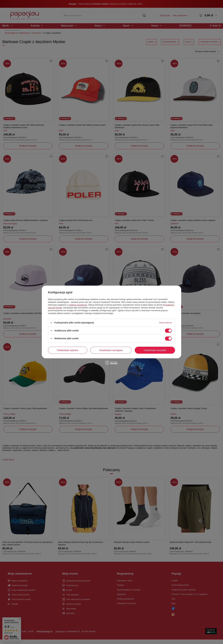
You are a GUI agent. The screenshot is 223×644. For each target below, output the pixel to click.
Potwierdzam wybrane (68, 350)
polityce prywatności (78, 305)
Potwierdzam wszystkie (155, 350)
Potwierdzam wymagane (111, 350)
